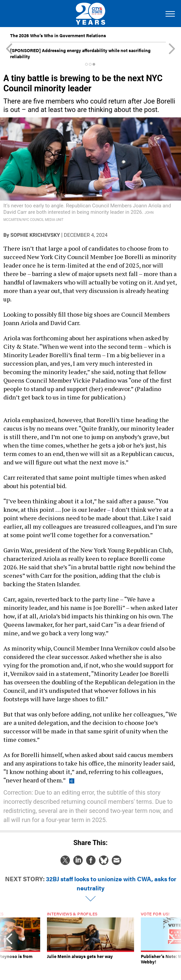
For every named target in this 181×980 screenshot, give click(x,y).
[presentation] (9, 941)
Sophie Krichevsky (35, 235)
